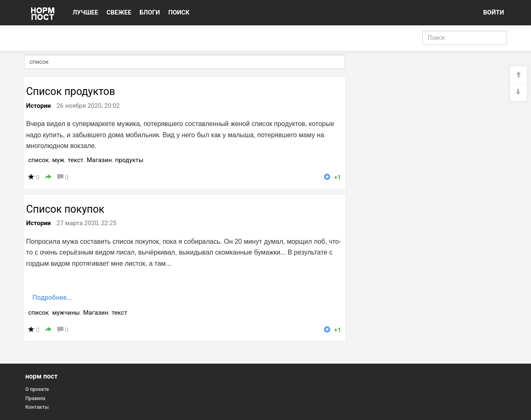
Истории (39, 106)
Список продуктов (71, 91)
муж (58, 160)
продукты (129, 160)
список (39, 160)
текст (76, 160)
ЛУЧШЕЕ (85, 12)
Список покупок (65, 209)
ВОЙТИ (494, 12)
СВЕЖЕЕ (119, 12)
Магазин (99, 160)
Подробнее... (52, 297)
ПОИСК (179, 12)
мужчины (66, 313)
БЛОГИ (150, 12)
